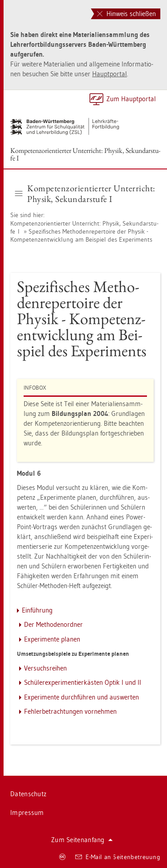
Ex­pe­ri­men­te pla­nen (52, 639)
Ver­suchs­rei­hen (45, 668)
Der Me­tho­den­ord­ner (53, 624)
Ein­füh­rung (37, 610)
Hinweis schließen (126, 14)
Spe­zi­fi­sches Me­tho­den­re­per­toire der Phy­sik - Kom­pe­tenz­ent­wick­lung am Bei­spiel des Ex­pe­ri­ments (81, 235)
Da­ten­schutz (28, 794)
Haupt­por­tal (110, 74)
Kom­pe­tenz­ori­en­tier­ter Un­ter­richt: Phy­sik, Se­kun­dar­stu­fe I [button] (85, 193)
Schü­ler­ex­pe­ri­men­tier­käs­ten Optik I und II (83, 682)
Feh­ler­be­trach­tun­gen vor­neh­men (70, 711)
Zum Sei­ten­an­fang (82, 840)
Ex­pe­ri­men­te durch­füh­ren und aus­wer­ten (81, 697)
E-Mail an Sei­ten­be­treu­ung (118, 857)
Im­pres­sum (27, 812)
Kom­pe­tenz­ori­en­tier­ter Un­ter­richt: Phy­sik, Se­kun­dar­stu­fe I (85, 154)
